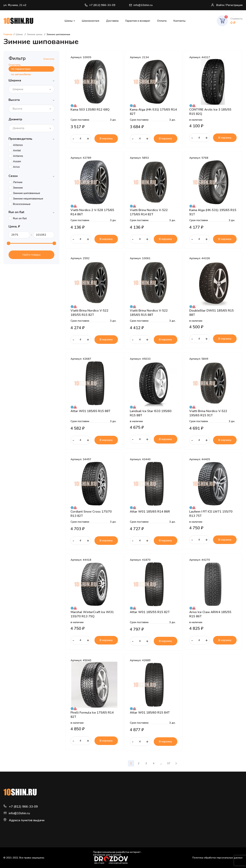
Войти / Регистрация (227, 5)
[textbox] (19, 89)
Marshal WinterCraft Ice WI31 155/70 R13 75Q (92, 614)
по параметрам (21, 69)
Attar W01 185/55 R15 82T (150, 612)
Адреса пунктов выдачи (27, 820)
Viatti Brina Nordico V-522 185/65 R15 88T (149, 313)
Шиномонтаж (91, 21)
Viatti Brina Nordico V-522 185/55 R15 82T (90, 313)
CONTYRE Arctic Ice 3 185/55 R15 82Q (210, 112)
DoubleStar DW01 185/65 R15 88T (211, 313)
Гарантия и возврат (138, 21)
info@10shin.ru (141, 5)
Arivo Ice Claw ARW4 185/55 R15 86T (210, 614)
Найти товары (31, 255)
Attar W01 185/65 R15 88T (90, 411)
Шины (69, 21)
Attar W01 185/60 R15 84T (150, 713)
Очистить (49, 59)
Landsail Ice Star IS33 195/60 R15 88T (151, 413)
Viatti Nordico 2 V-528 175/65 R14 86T (92, 212)
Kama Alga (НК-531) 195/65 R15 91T (213, 212)
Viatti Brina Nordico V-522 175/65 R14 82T (149, 212)
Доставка (112, 21)
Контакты (179, 21)
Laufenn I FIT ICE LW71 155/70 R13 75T (211, 514)
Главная (8, 34)
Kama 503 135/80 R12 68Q (90, 110)
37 (169, 763)
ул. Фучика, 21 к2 (15, 5)
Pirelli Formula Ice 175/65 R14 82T (92, 715)
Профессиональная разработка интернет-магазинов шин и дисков (117, 857)
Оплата (162, 21)
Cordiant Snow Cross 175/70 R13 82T (91, 514)
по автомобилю (21, 74)
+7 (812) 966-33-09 (100, 5)
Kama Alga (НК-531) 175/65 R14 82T (153, 112)
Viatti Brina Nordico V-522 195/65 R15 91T (208, 413)
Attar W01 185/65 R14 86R (150, 512)
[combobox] (31, 89)
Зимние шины (35, 34)
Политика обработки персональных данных (217, 858)
